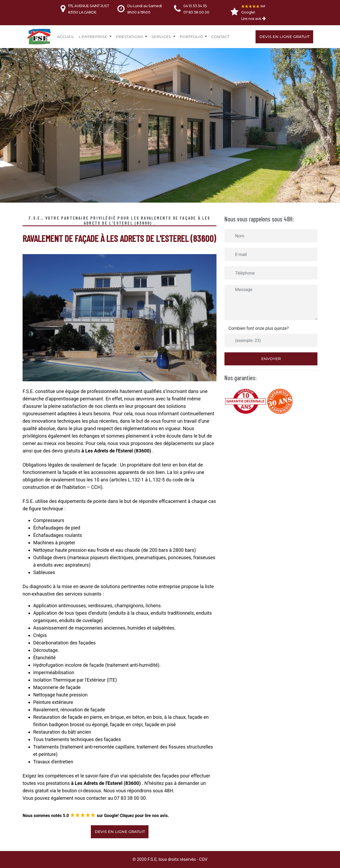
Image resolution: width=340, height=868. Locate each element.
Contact (220, 37)
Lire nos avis (251, 19)
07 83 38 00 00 (196, 12)
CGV (203, 859)
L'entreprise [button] (93, 37)
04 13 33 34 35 (195, 6)
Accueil (66, 37)
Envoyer (271, 359)
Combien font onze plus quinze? (259, 328)
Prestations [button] (130, 37)
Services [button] (162, 37)
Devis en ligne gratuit (284, 37)
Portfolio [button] (192, 37)
